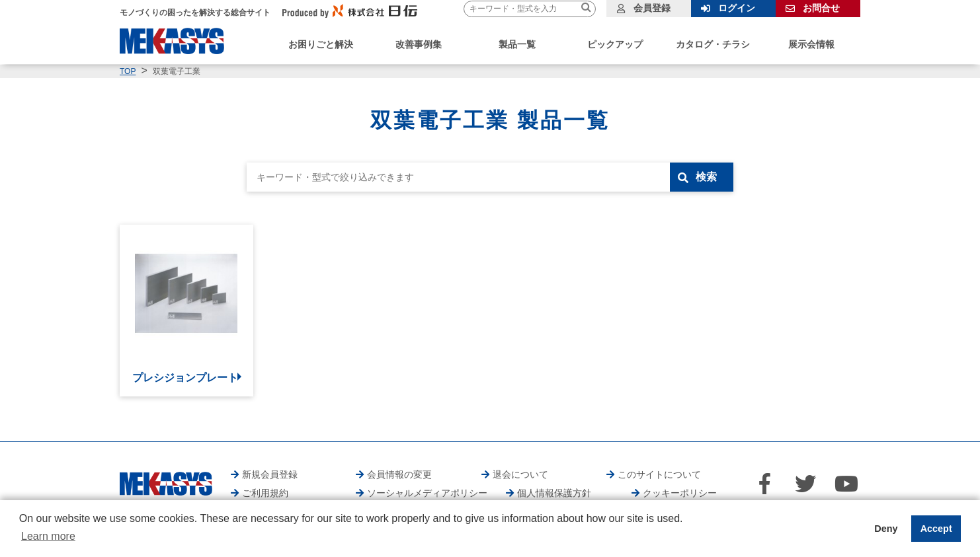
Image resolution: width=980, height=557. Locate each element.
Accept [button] (936, 529)
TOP (128, 71)
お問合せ (821, 8)
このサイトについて (659, 474)
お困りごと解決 (321, 44)
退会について (520, 474)
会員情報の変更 (399, 474)
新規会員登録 (270, 474)
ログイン (737, 8)
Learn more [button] (48, 536)
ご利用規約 (265, 493)
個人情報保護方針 (554, 493)
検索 (706, 177)
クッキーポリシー (680, 493)
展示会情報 (811, 44)
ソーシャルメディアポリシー (427, 493)
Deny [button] (886, 529)
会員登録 (652, 8)
